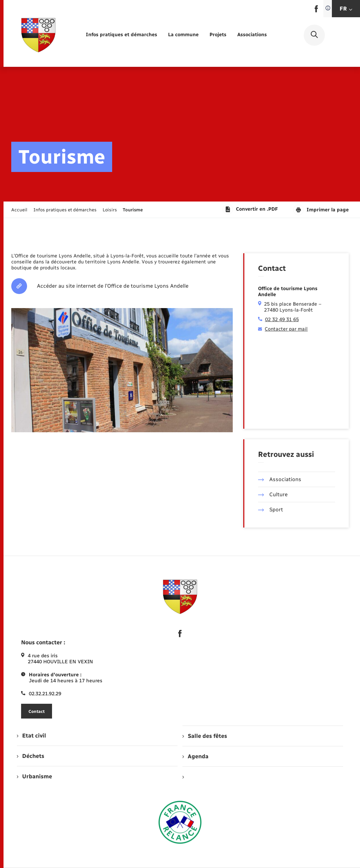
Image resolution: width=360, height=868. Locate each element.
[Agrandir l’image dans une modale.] (122, 370)
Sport (271, 510)
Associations (280, 479)
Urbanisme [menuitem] (34, 776)
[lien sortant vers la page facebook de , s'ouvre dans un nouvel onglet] (316, 11)
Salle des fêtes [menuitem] (205, 736)
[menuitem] (121, 35)
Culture (273, 494)
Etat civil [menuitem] (31, 736)
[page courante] (133, 210)
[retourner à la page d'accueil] (38, 35)
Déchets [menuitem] (31, 756)
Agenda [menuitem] (195, 756)
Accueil (19, 210)
